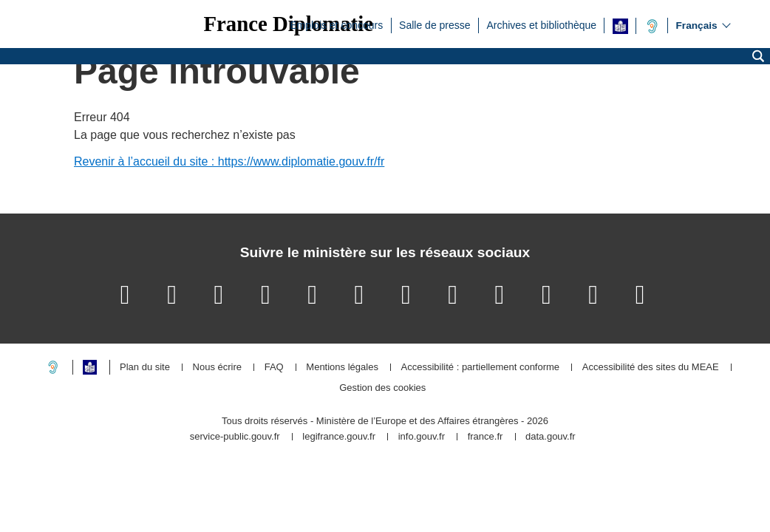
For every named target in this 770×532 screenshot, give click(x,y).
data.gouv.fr (551, 437)
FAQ (274, 368)
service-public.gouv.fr (235, 437)
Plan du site (145, 368)
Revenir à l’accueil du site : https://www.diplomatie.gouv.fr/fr (229, 161)
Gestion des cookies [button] (382, 388)
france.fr (485, 437)
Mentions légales (342, 368)
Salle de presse (435, 24)
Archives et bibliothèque (541, 24)
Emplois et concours (336, 24)
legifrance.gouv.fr (339, 437)
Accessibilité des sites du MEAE (651, 368)
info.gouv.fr (422, 437)
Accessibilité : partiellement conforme (481, 368)
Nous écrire (217, 368)
